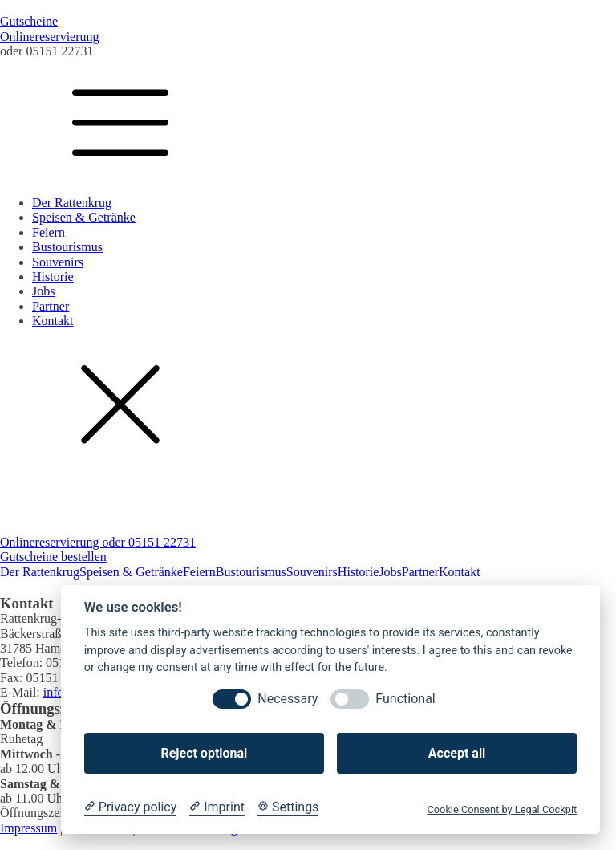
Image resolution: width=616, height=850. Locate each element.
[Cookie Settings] (288, 807)
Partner (51, 306)
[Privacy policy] (130, 807)
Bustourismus (67, 247)
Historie (53, 277)
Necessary (288, 699)
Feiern (49, 232)
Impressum (28, 828)
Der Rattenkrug (72, 203)
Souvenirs (58, 262)
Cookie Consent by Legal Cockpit (502, 809)
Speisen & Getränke (84, 217)
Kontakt (53, 321)
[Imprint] (217, 807)
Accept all (457, 753)
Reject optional (204, 753)
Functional (405, 699)
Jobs (43, 291)
